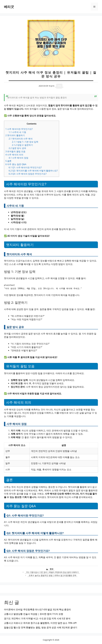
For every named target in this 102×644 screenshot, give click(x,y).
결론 (8, 161)
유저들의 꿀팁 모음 (15, 151)
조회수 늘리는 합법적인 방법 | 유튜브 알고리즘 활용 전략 (52, 575)
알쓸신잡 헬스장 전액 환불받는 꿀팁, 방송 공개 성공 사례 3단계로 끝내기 (41, 627)
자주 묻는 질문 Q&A (16, 164)
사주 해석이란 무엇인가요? (19, 129)
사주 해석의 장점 (18, 158)
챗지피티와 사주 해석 (21, 139)
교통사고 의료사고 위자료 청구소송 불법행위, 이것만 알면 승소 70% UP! (40, 623)
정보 (52, 569)
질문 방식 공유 (17, 148)
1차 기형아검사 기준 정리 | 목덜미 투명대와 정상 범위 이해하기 (52, 572)
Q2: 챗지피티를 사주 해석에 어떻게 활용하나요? (33, 171)
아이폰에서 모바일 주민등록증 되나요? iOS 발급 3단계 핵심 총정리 (37, 609)
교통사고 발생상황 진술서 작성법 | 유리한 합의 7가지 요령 (34, 614)
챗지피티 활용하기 (15, 135)
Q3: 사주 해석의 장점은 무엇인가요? (28, 174)
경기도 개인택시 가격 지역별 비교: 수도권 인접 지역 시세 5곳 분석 (37, 618)
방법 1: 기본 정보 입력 (25, 142)
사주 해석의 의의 (14, 155)
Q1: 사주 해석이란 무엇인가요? (25, 167)
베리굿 (9, 7)
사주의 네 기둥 (17, 132)
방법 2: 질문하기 (22, 145)
